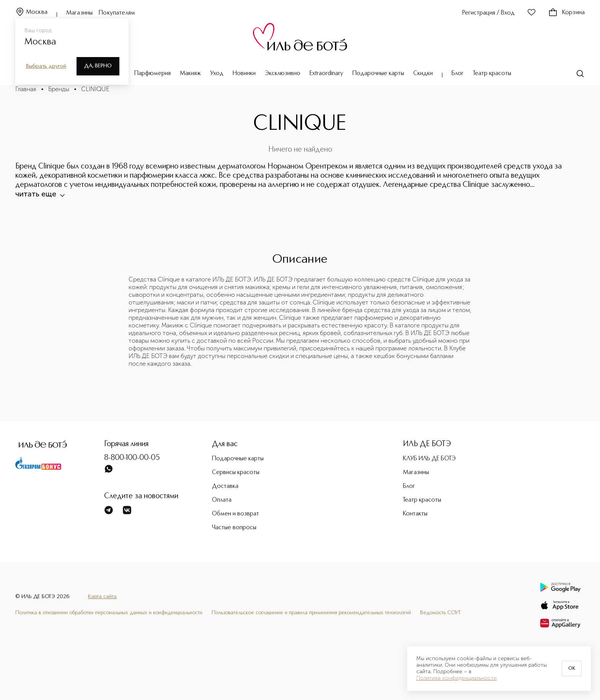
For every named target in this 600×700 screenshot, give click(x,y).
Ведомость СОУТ (440, 613)
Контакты (415, 514)
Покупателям (117, 13)
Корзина (567, 13)
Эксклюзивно (283, 74)
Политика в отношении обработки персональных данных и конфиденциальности (109, 613)
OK (572, 669)
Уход (217, 74)
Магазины (79, 13)
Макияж (190, 74)
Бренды (59, 89)
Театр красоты (492, 74)
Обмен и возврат (236, 514)
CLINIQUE (95, 89)
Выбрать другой (46, 66)
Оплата (222, 500)
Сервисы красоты (236, 473)
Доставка (225, 486)
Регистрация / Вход (488, 13)
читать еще (40, 194)
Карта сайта (102, 597)
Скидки (423, 74)
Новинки (244, 74)
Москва (31, 12)
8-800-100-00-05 (132, 458)
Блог (458, 74)
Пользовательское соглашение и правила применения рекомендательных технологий (311, 613)
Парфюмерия (152, 74)
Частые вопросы (234, 528)
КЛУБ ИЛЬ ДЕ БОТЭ (429, 459)
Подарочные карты (378, 74)
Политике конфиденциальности (457, 678)
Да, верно (98, 66)
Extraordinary (326, 74)
